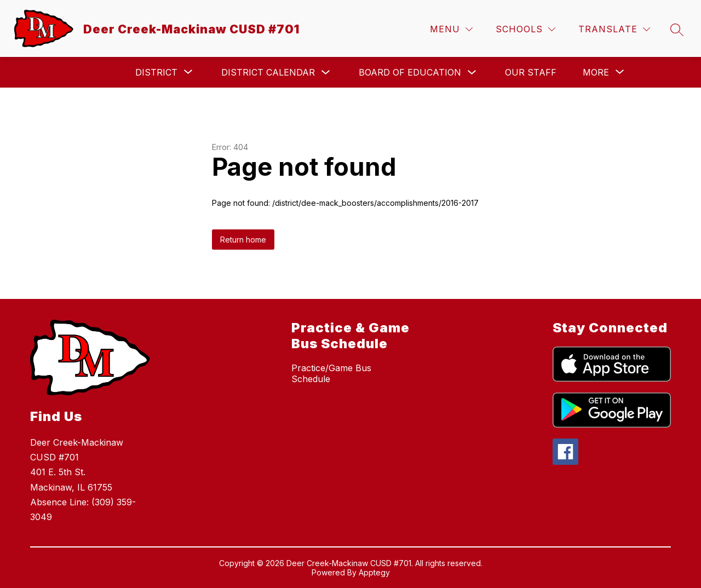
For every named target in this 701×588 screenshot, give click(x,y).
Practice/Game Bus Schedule (331, 373)
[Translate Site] (614, 29)
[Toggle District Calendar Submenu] (326, 73)
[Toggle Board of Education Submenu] (472, 73)
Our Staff (531, 72)
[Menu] (451, 29)
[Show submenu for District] (156, 72)
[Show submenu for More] (596, 72)
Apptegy (374, 572)
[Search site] (677, 30)
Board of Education (410, 72)
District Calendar (268, 72)
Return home (243, 240)
